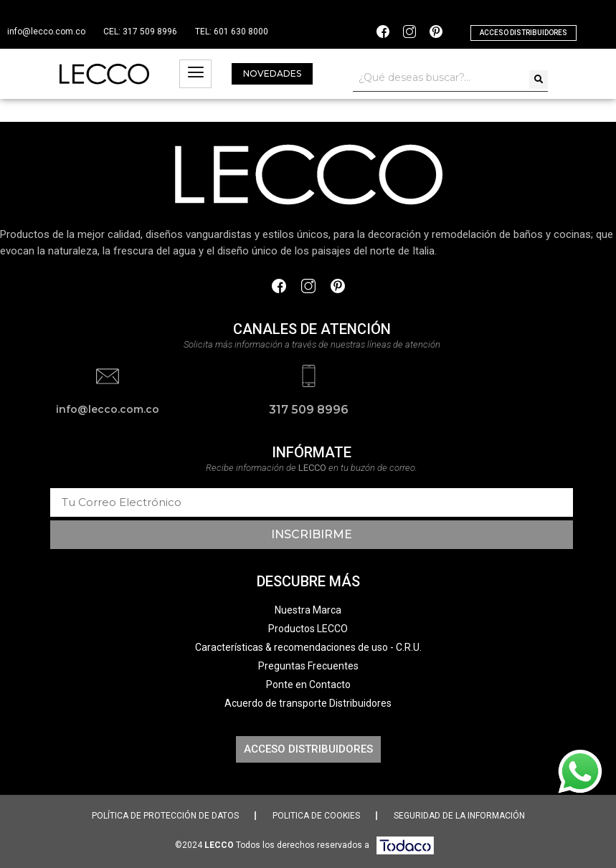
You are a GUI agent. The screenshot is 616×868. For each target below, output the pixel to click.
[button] (523, 33)
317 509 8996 (309, 409)
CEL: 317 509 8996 (140, 32)
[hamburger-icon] (195, 74)
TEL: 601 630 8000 (232, 32)
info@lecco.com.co (46, 32)
